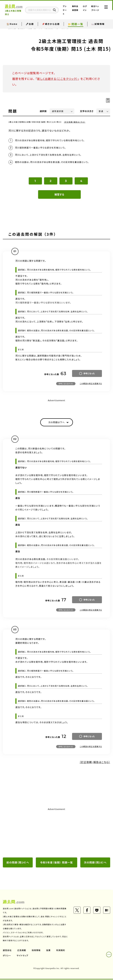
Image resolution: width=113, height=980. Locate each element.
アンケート (67, 10)
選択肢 (43, 111)
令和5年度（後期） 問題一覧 (57, 863)
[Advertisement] (56, 833)
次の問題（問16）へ (95, 863)
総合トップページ (94, 10)
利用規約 (61, 951)
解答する (59, 195)
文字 (87, 111)
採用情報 (36, 951)
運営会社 (7, 951)
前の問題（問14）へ (18, 863)
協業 (49, 951)
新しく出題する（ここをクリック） (58, 79)
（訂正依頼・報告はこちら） (75, 122)
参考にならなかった (66, 384)
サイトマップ (23, 956)
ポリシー (7, 956)
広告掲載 (22, 951)
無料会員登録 (76, 10)
